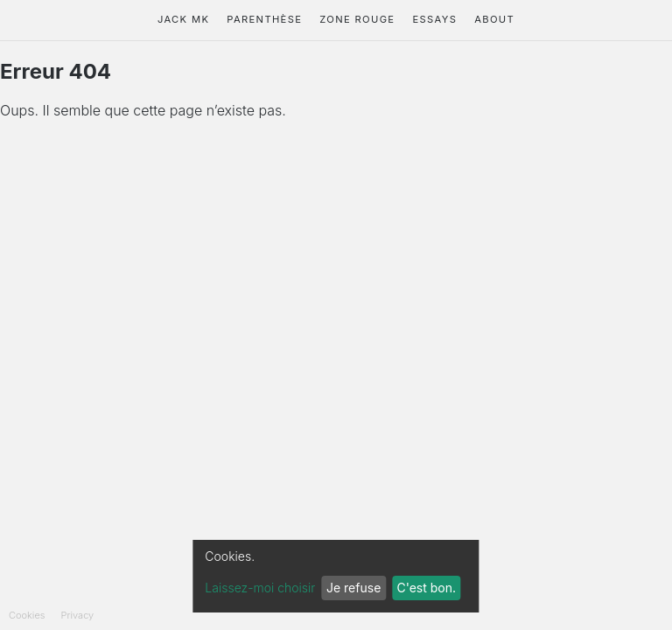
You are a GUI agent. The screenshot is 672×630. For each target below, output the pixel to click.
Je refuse (353, 588)
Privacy (78, 615)
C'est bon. (426, 588)
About (494, 19)
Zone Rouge (357, 19)
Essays (434, 19)
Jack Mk (183, 19)
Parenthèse (264, 19)
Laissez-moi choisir (260, 588)
